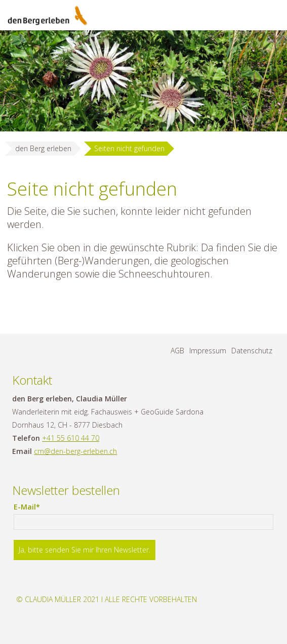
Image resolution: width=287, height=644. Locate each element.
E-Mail (32, 507)
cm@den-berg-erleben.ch (75, 451)
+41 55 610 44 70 (71, 438)
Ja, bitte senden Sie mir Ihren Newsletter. (85, 550)
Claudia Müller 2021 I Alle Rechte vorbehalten (111, 599)
